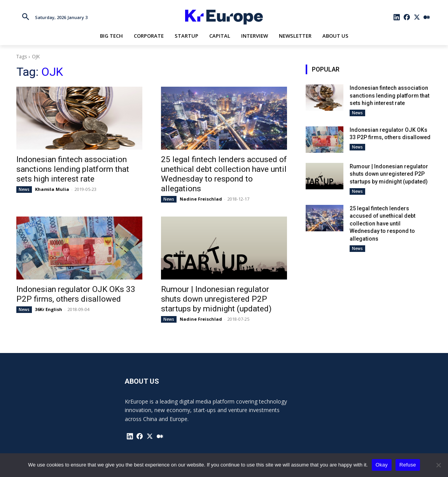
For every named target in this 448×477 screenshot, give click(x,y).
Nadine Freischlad (201, 199)
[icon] (397, 17)
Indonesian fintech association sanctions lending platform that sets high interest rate (73, 169)
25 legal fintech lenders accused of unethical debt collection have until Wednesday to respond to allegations (224, 174)
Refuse (408, 465)
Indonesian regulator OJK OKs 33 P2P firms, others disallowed (76, 294)
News (24, 189)
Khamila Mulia (52, 189)
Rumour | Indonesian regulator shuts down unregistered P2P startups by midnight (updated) (216, 299)
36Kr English (49, 309)
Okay (382, 465)
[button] (26, 17)
